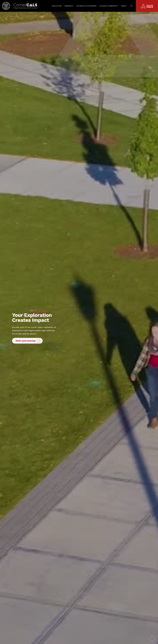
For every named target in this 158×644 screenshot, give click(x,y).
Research (69, 6)
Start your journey (26, 341)
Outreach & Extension (86, 6)
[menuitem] (56, 6)
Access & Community (109, 6)
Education (57, 6)
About (124, 6)
